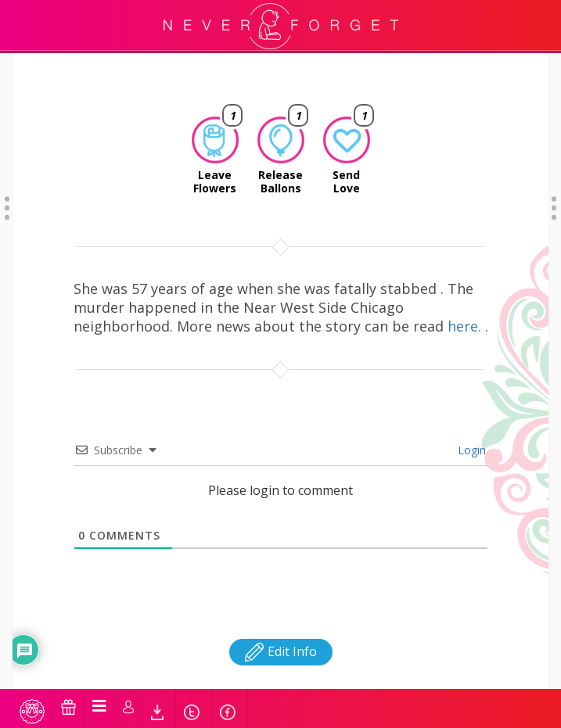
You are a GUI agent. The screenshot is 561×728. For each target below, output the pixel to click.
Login (470, 411)
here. (466, 287)
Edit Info (281, 612)
